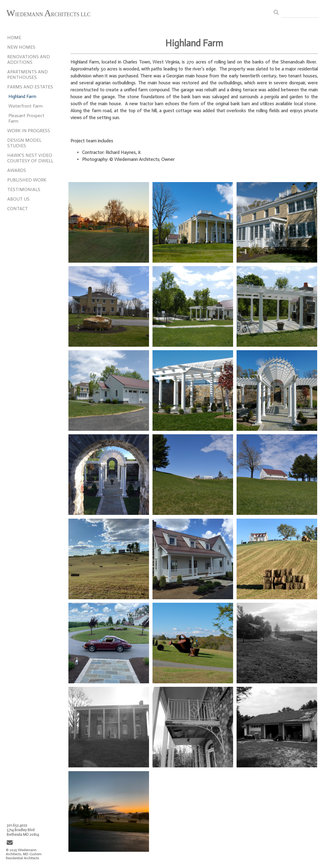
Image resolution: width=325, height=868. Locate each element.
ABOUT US (18, 199)
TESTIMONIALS (24, 189)
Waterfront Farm (26, 106)
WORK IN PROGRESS (29, 131)
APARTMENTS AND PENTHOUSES (28, 75)
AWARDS (17, 170)
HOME (14, 38)
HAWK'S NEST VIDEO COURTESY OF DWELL (30, 158)
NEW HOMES (21, 47)
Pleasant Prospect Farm (26, 118)
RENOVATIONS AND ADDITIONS (29, 59)
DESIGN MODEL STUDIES (24, 143)
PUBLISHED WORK (27, 180)
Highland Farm (22, 96)
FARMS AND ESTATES (30, 87)
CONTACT (18, 209)
